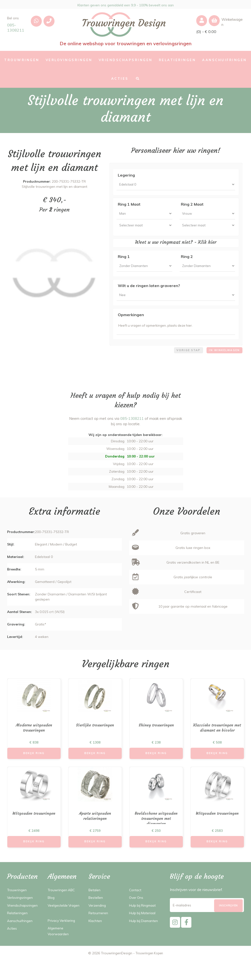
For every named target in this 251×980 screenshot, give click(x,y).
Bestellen (97, 911)
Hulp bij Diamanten (145, 935)
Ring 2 (187, 261)
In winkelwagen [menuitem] (223, 360)
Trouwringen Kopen (149, 973)
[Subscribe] (228, 922)
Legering (126, 175)
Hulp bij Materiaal (144, 927)
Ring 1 (124, 261)
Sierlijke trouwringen (95, 736)
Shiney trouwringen (156, 736)
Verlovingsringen (21, 911)
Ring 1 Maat (129, 206)
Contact (136, 904)
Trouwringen (18, 904)
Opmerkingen (131, 322)
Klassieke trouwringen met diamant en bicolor (217, 738)
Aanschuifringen (21, 935)
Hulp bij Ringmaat (144, 919)
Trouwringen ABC (63, 904)
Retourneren (99, 927)
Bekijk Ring (34, 765)
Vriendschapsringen (23, 919)
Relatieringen (18, 927)
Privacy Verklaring (63, 940)
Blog (52, 911)
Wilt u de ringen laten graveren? (149, 291)
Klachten (96, 935)
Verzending (98, 919)
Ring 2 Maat (192, 206)
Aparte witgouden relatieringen (95, 829)
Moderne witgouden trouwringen (34, 738)
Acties (12, 942)
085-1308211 (16, 28)
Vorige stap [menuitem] (184, 360)
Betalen (95, 904)
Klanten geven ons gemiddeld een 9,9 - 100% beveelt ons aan (125, 4)
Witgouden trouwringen (34, 826)
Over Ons (137, 911)
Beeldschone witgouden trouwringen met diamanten (156, 832)
